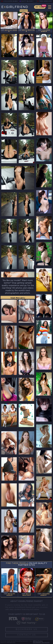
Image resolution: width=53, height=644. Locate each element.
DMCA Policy (38, 641)
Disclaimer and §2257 (41, 643)
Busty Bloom (27, 1)
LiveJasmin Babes (11, 1)
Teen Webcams (45, 1)
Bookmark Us (26, 629)
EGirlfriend (15, 9)
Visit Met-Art (18, 298)
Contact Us (27, 635)
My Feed (40, 7)
